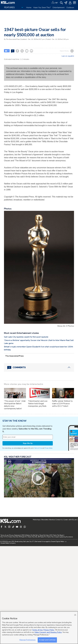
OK (75, 615)
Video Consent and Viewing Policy (48, 632)
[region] (39, 628)
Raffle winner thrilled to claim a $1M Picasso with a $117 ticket (62, 437)
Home (29, 8)
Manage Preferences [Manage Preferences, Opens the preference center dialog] (28, 640)
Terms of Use (38, 513)
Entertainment (59, 8)
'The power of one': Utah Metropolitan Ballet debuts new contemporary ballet (15, 438)
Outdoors (70, 8)
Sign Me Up (28, 508)
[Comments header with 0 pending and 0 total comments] (39, 401)
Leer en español (68, 56)
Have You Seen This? (42, 8)
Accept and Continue (47, 640)
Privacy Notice (48, 513)
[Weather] (55, 3)
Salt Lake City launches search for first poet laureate (26, 370)
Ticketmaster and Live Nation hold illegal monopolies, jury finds (38, 437)
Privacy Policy (49, 630)
